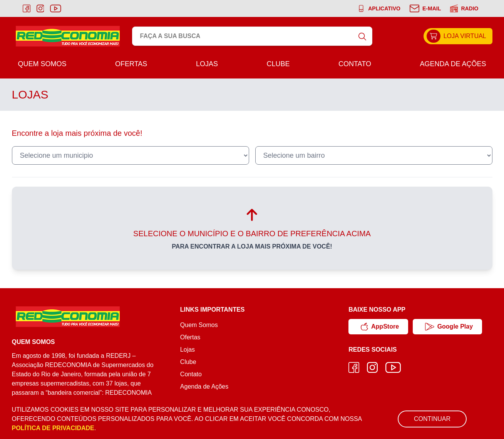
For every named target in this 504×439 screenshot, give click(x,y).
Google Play (449, 327)
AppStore (380, 327)
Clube (278, 64)
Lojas (207, 64)
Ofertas (131, 64)
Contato (355, 64)
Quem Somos (42, 64)
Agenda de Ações (453, 64)
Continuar (432, 419)
